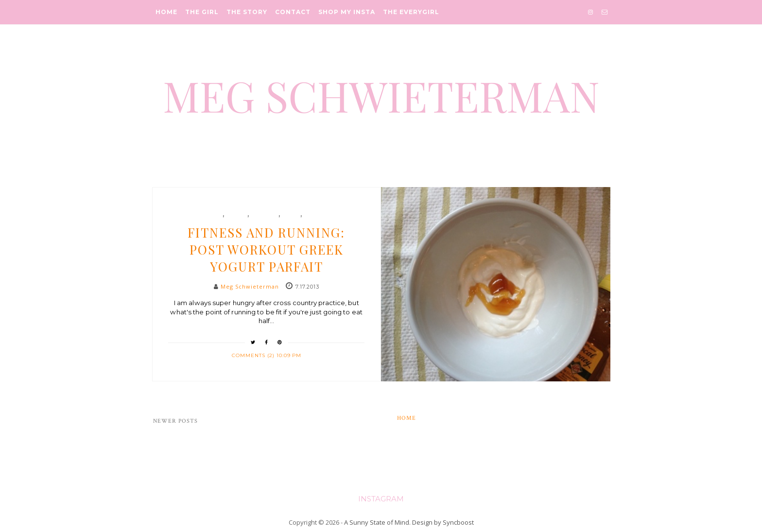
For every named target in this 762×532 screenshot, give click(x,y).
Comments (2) (254, 355)
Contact (293, 12)
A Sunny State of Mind (377, 522)
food (214, 214)
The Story (247, 12)
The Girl (202, 12)
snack (291, 214)
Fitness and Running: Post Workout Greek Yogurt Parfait (266, 249)
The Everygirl (411, 12)
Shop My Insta (347, 12)
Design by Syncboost (443, 522)
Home (166, 12)
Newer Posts (175, 421)
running (265, 214)
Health (237, 214)
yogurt (315, 214)
